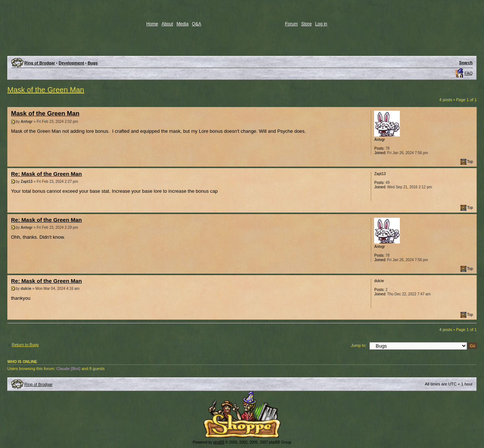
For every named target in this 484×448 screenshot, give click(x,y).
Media (182, 24)
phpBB (219, 442)
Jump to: (359, 345)
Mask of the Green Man (46, 90)
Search (466, 63)
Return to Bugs (25, 345)
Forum (292, 24)
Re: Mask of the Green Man (46, 174)
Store (307, 24)
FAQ (469, 73)
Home (152, 24)
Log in (321, 24)
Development (71, 63)
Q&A (196, 24)
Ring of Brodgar (40, 63)
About (167, 24)
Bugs (93, 63)
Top (470, 162)
